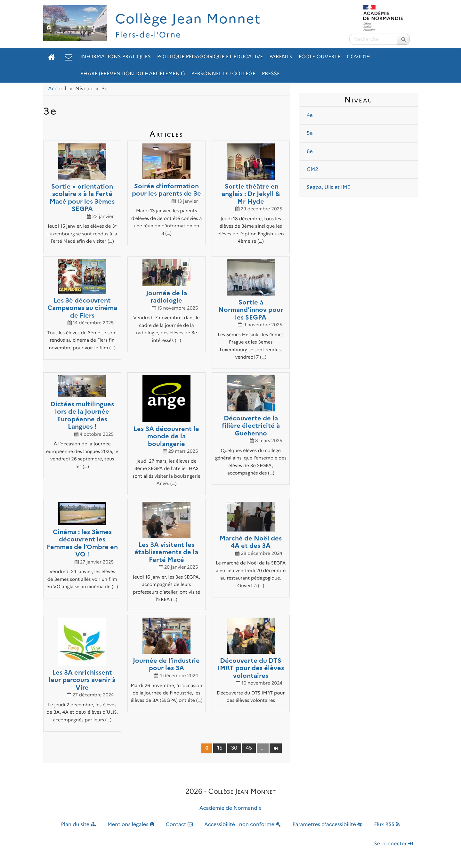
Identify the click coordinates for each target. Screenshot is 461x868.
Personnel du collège (223, 74)
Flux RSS (387, 825)
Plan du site (79, 825)
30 (234, 748)
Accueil (57, 89)
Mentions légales (131, 825)
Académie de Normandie (231, 808)
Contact (179, 825)
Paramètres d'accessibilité (328, 825)
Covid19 (358, 57)
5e (310, 133)
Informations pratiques (116, 57)
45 (249, 748)
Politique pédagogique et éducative (210, 57)
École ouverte (319, 57)
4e (310, 115)
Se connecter (393, 844)
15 (220, 748)
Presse (271, 74)
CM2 (312, 170)
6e (310, 152)
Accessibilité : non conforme (243, 825)
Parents (281, 57)
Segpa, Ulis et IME (328, 187)
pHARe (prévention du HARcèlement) (133, 74)
